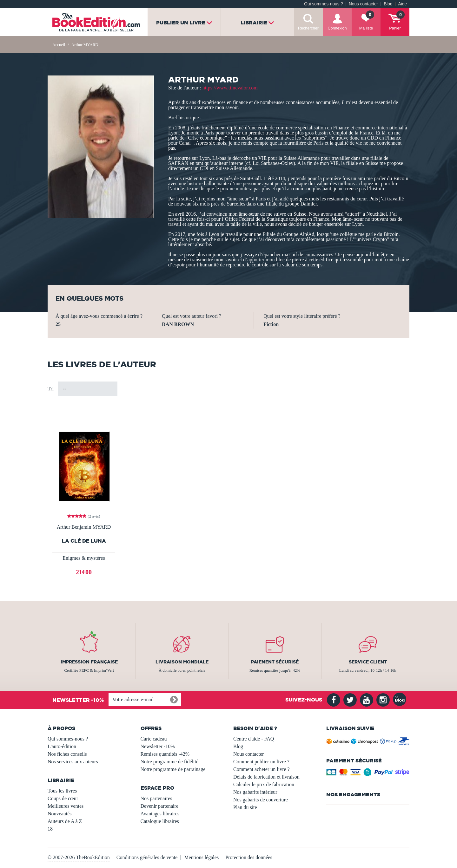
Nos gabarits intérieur (255, 792)
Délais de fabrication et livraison (266, 777)
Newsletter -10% (158, 746)
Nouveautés (60, 814)
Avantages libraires (160, 814)
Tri (51, 389)
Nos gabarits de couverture (261, 800)
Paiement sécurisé (275, 662)
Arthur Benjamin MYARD (84, 527)
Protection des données (249, 857)
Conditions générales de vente (147, 857)
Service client (368, 662)
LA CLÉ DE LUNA (84, 541)
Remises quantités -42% (165, 754)
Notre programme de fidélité (170, 762)
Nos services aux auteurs (73, 762)
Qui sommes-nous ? (324, 4)
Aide (403, 4)
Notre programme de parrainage (173, 769)
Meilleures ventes (66, 806)
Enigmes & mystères (84, 558)
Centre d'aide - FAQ (254, 739)
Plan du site (245, 807)
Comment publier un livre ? (261, 762)
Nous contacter (363, 4)
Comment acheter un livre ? (262, 769)
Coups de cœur (63, 798)
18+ (52, 829)
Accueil (59, 45)
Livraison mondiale (182, 662)
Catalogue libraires (160, 821)
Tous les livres (62, 791)
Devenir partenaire (159, 806)
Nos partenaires (156, 798)
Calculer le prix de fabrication (264, 784)
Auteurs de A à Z (65, 821)
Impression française (89, 662)
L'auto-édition (62, 746)
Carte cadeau (154, 739)
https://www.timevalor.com (230, 88)
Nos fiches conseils (67, 754)
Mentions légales (201, 857)
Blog (388, 4)
